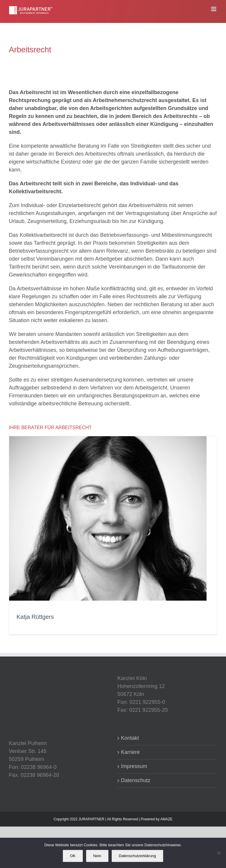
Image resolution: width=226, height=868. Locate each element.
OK (73, 856)
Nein (97, 856)
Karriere (130, 752)
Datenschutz (136, 780)
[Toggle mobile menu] (214, 9)
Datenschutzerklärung (137, 856)
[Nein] (219, 853)
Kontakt (130, 738)
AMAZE (166, 819)
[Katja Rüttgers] (108, 440)
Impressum (134, 766)
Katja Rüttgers (35, 617)
